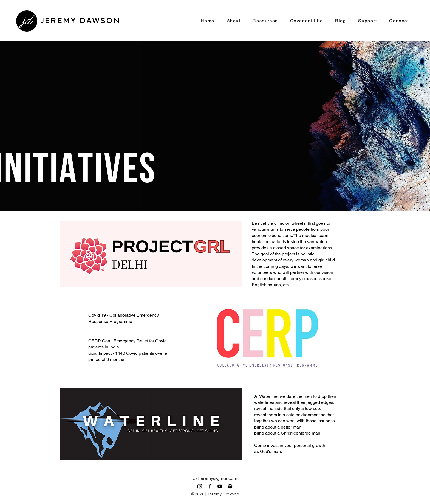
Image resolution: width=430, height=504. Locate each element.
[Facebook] (210, 486)
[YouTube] (220, 486)
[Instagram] (200, 486)
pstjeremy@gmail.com (215, 478)
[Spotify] (230, 486)
